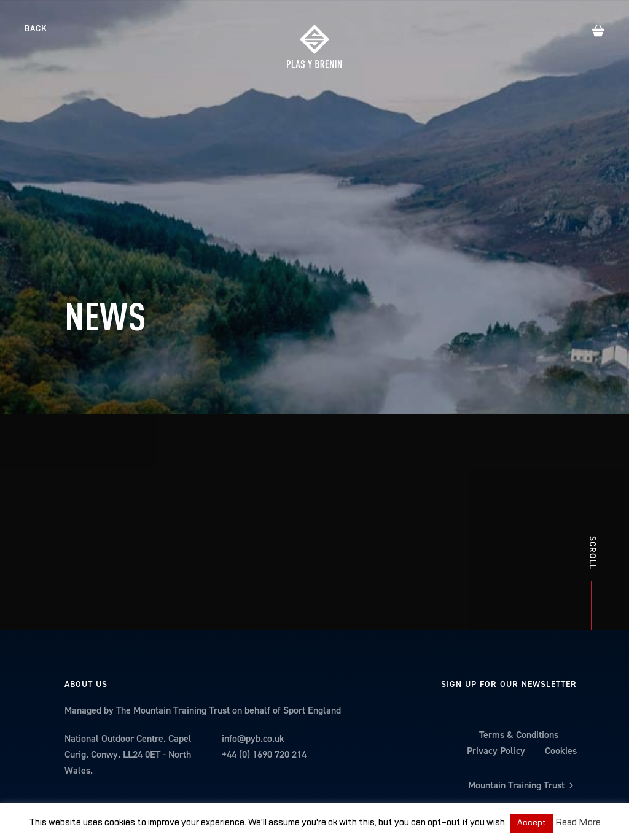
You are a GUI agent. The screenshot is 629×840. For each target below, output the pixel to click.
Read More (578, 822)
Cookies (561, 681)
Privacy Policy (496, 681)
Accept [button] (532, 823)
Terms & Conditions (519, 665)
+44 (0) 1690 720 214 (264, 685)
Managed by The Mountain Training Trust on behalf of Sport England (203, 641)
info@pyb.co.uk (253, 669)
